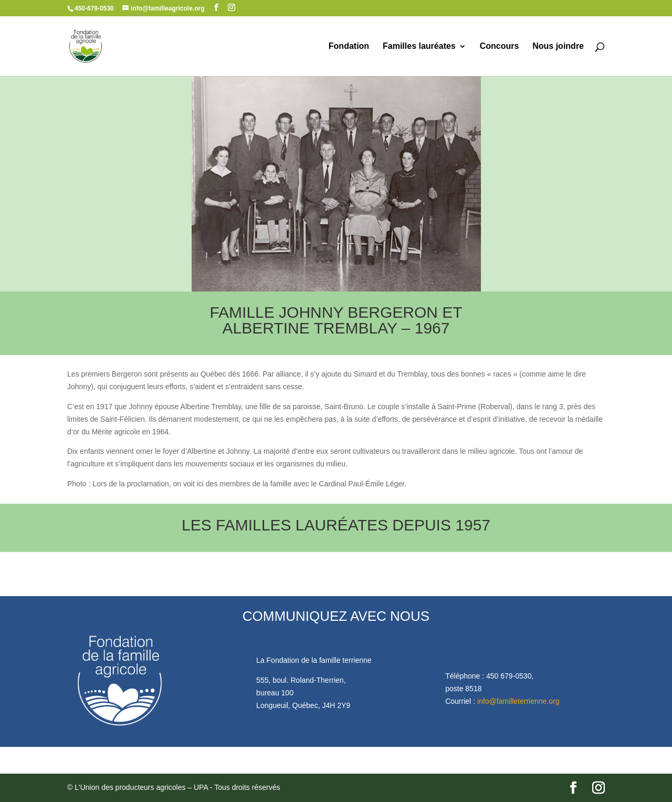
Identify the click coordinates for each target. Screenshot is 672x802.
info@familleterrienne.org (518, 701)
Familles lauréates (419, 46)
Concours (500, 46)
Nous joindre (558, 46)
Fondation (349, 46)
